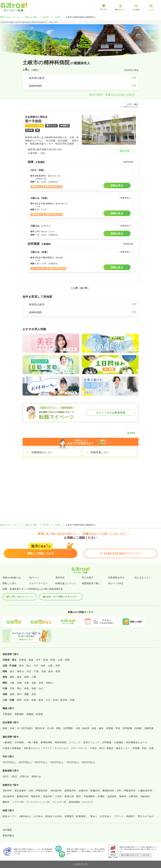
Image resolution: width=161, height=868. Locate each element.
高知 (34, 694)
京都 (19, 683)
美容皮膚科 (20, 791)
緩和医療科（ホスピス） (82, 802)
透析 (59, 728)
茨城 (43, 671)
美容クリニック (91, 742)
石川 (36, 666)
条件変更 (131, 432)
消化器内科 (56, 791)
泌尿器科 (112, 796)
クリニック (75, 742)
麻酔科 (6, 802)
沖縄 (72, 700)
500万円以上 (41, 762)
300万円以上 (9, 762)
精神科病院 (61, 742)
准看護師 (19, 714)
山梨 (50, 666)
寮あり (94, 816)
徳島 (12, 694)
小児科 (58, 796)
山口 (41, 688)
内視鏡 (138, 728)
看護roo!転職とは (12, 578)
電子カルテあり (146, 816)
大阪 (12, 683)
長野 (58, 666)
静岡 (27, 677)
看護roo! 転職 (31, 17)
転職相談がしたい (42, 452)
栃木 (51, 671)
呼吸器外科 (130, 791)
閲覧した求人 (10, 583)
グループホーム (79, 748)
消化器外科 (8, 796)
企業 (151, 748)
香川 (19, 694)
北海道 (23, 660)
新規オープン (10, 816)
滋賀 (34, 683)
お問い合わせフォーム (20, 597)
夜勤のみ (36, 776)
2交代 (6, 776)
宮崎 (55, 700)
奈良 (41, 683)
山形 (60, 660)
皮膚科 (101, 796)
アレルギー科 (59, 802)
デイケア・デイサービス (55, 748)
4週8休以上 (25, 816)
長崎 (34, 700)
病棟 (5, 728)
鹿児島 (64, 700)
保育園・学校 (113, 728)
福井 (43, 666)
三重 (34, 677)
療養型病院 (46, 742)
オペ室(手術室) (25, 728)
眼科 (79, 796)
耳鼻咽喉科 (89, 796)
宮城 (45, 660)
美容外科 (7, 791)
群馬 (58, 671)
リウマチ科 (18, 802)
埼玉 (29, 671)
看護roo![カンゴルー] (9, 17)
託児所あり (106, 816)
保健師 (30, 714)
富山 (29, 666)
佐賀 (26, 700)
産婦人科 (69, 796)
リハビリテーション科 (38, 802)
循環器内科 (70, 791)
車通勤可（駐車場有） (76, 816)
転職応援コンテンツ (66, 583)
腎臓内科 (95, 791)
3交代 (14, 776)
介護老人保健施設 (12, 748)
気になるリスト (143, 578)
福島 (67, 660)
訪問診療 (127, 728)
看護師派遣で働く (91, 583)
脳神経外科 (23, 796)
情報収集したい (100, 452)
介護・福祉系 (82, 728)
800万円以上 (89, 762)
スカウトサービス (38, 583)
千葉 (36, 671)
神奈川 (21, 671)
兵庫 (27, 683)
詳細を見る (117, 185)
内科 (31, 791)
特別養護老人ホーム (137, 742)
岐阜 (19, 677)
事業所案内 (8, 836)
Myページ (34, 578)
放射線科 (145, 796)
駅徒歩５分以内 (54, 816)
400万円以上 (25, 762)
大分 (48, 700)
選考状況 (60, 578)
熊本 (41, 700)
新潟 (21, 666)
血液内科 (83, 791)
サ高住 (93, 748)
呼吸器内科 (42, 791)
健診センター (123, 748)
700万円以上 (73, 762)
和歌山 (50, 683)
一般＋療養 (32, 742)
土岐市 (58, 17)
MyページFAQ (116, 583)
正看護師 (7, 714)
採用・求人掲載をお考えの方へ (61, 597)
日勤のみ (24, 776)
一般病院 (7, 742)
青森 (31, 660)
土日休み (38, 816)
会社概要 (7, 830)
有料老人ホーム (32, 748)
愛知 (12, 677)
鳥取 (27, 688)
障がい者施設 (106, 748)
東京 (12, 671)
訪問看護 (68, 728)
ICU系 (50, 728)
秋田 (53, 660)
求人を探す (88, 578)
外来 (12, 728)
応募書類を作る (116, 578)
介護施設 (119, 742)
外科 (119, 791)
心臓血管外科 (145, 791)
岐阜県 (46, 17)
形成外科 (48, 796)
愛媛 (27, 694)
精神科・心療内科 (129, 796)
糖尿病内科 (108, 791)
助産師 (39, 714)
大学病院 (19, 742)
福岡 (19, 700)
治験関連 (149, 728)
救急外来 (40, 728)
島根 (34, 688)
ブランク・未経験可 (125, 816)
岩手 (38, 660)
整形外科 (36, 796)
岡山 (19, 688)
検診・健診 (98, 728)
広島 (12, 688)
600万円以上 (57, 762)
